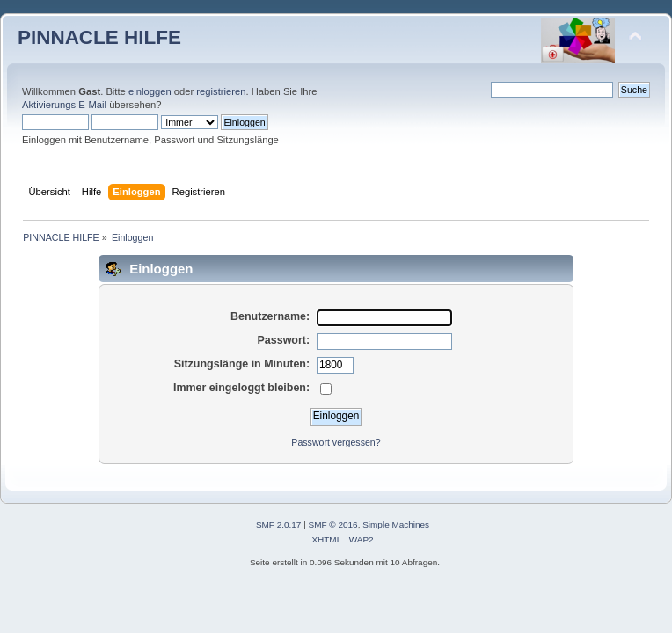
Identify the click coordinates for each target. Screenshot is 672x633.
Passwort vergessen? (336, 442)
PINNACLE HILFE (99, 37)
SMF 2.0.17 (279, 524)
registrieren (221, 91)
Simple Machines (396, 524)
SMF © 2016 (333, 524)
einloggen (150, 91)
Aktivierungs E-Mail (64, 105)
